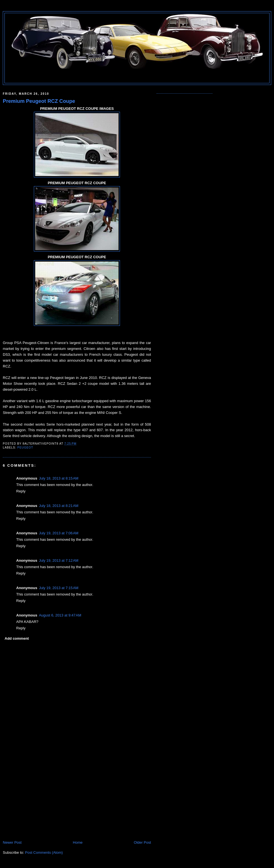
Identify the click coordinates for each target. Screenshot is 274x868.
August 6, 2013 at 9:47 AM (60, 615)
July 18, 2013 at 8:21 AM (59, 506)
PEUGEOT (25, 448)
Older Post (142, 842)
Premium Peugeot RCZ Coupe (39, 101)
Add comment (17, 638)
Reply (21, 491)
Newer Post (12, 842)
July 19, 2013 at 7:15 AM (59, 588)
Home (78, 842)
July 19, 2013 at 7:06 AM (59, 533)
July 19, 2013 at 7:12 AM (59, 560)
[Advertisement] (45, 801)
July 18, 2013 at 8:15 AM (59, 478)
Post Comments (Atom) (44, 852)
